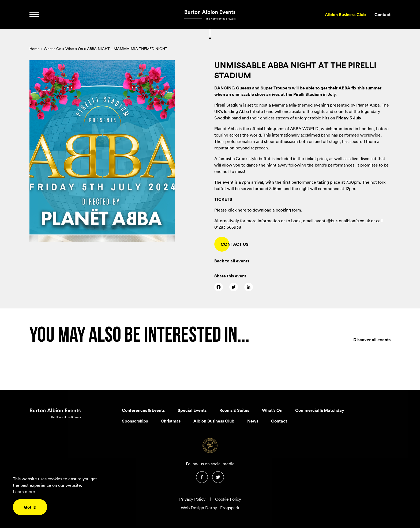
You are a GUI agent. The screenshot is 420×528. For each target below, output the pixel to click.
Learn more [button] (24, 492)
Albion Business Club (345, 14)
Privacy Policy (192, 499)
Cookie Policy (228, 499)
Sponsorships (135, 421)
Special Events (192, 410)
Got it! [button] (30, 507)
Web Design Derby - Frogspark (210, 508)
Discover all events (372, 351)
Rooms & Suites (234, 410)
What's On (52, 49)
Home (35, 49)
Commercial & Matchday (320, 410)
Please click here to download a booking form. (258, 210)
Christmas (171, 421)
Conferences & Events (143, 410)
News (253, 421)
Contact (382, 14)
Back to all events (232, 261)
